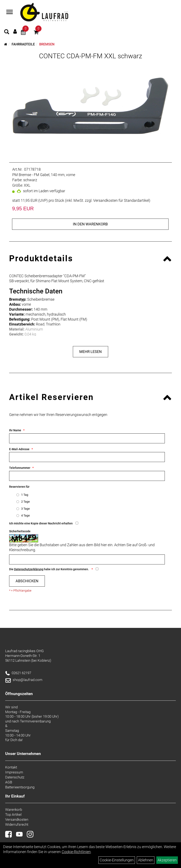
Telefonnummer (20, 468)
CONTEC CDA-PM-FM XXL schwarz (91, 56)
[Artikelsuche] (7, 32)
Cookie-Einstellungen (117, 860)
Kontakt (11, 767)
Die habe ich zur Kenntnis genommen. (49, 569)
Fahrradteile (23, 44)
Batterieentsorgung (20, 787)
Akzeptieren (167, 860)
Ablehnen (146, 860)
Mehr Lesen (90, 352)
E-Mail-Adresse (19, 449)
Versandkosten (17, 819)
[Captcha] (87, 559)
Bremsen (47, 44)
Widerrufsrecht (17, 824)
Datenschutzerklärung (29, 569)
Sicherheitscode (20, 531)
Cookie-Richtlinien (76, 852)
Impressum (14, 772)
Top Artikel (13, 815)
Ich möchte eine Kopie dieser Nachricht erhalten (41, 523)
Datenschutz (15, 777)
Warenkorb (14, 810)
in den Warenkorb (90, 224)
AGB (9, 782)
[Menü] (10, 12)
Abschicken (27, 581)
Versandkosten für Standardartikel (121, 200)
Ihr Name (15, 430)
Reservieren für (19, 487)
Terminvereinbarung (35, 721)
